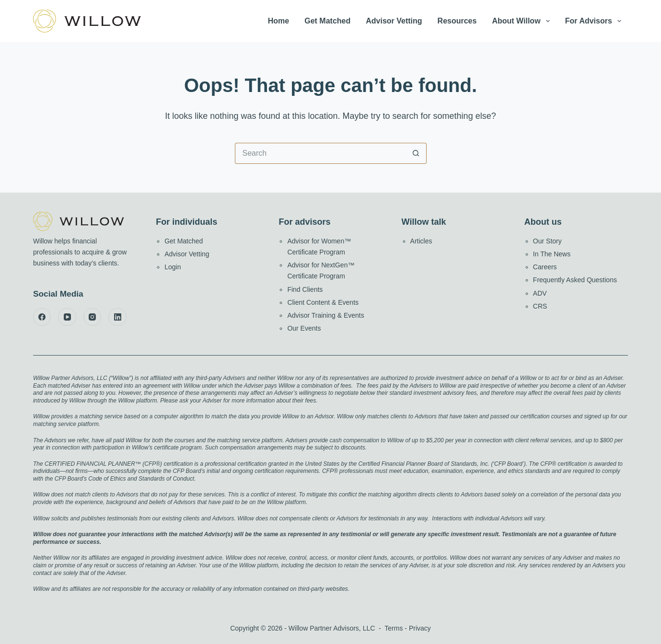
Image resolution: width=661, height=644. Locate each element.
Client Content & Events (323, 302)
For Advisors (595, 21)
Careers (545, 267)
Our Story (547, 241)
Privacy (420, 628)
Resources (457, 21)
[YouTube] (67, 317)
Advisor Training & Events (325, 315)
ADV (540, 293)
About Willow (522, 21)
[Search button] (416, 153)
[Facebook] (42, 317)
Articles (421, 241)
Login (173, 267)
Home (278, 21)
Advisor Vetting (394, 21)
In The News (552, 254)
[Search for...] (320, 153)
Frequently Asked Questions (575, 280)
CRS (540, 306)
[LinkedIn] (117, 317)
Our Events (304, 328)
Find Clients (305, 289)
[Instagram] (93, 317)
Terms (394, 628)
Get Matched (327, 21)
